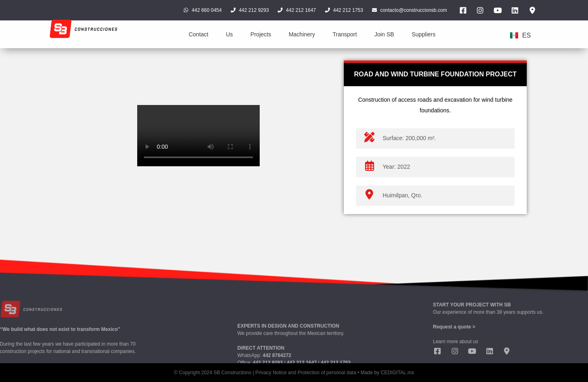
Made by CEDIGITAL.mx (387, 373)
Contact (198, 34)
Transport (344, 34)
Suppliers (423, 34)
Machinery (302, 34)
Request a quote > (517, 327)
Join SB (384, 34)
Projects (261, 34)
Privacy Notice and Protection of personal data (306, 373)
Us (229, 34)
